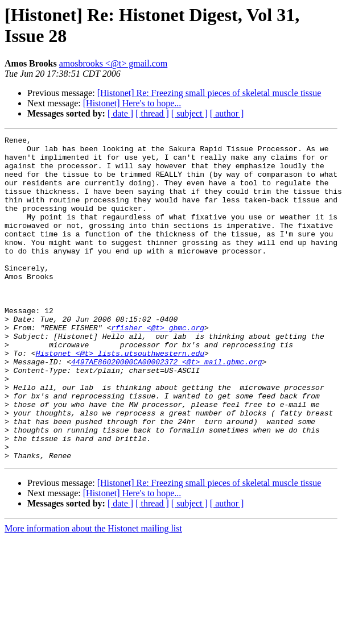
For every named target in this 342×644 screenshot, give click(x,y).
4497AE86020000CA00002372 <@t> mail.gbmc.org (166, 408)
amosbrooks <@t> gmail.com (114, 63)
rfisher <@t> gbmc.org (158, 367)
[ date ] (120, 113)
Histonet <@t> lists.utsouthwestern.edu (120, 397)
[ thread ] (152, 113)
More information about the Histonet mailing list (93, 593)
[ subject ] (189, 113)
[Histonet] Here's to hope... (132, 103)
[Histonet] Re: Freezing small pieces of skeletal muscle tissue (209, 93)
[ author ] (227, 113)
